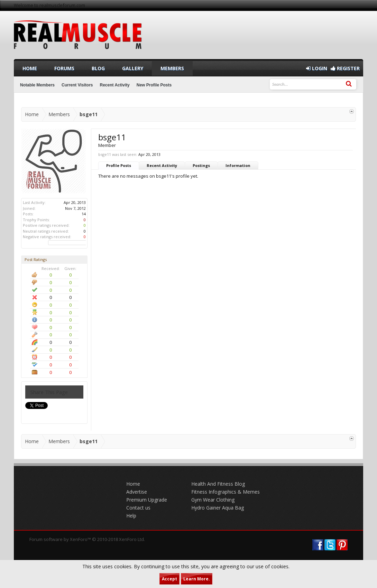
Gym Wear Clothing (213, 500)
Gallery (133, 68)
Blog (98, 68)
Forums (64, 68)
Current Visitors (77, 85)
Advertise (137, 492)
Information (238, 165)
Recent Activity (162, 165)
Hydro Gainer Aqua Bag (218, 508)
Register (345, 68)
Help (131, 516)
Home (30, 68)
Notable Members (37, 85)
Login (317, 68)
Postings (201, 165)
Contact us (138, 508)
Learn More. (197, 579)
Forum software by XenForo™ (87, 539)
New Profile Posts (154, 85)
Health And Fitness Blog (218, 484)
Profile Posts (119, 165)
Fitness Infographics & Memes (226, 492)
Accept (169, 579)
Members (172, 68)
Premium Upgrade (147, 500)
